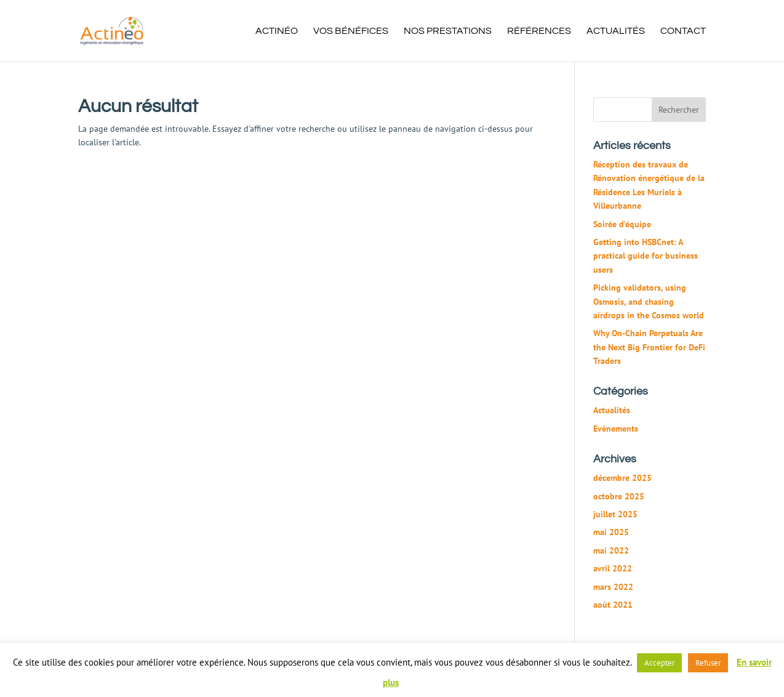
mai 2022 (611, 550)
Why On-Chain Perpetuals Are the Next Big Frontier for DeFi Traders (649, 347)
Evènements (616, 429)
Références (539, 31)
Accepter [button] (659, 663)
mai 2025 (611, 532)
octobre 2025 (619, 496)
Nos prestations (448, 31)
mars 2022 (613, 587)
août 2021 (613, 605)
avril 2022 (613, 568)
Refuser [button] (708, 663)
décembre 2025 (622, 478)
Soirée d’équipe (622, 224)
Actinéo (277, 31)
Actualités (616, 31)
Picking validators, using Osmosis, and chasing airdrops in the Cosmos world (649, 301)
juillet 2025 (615, 514)
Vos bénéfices (351, 31)
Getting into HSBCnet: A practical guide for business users (646, 256)
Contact (683, 31)
